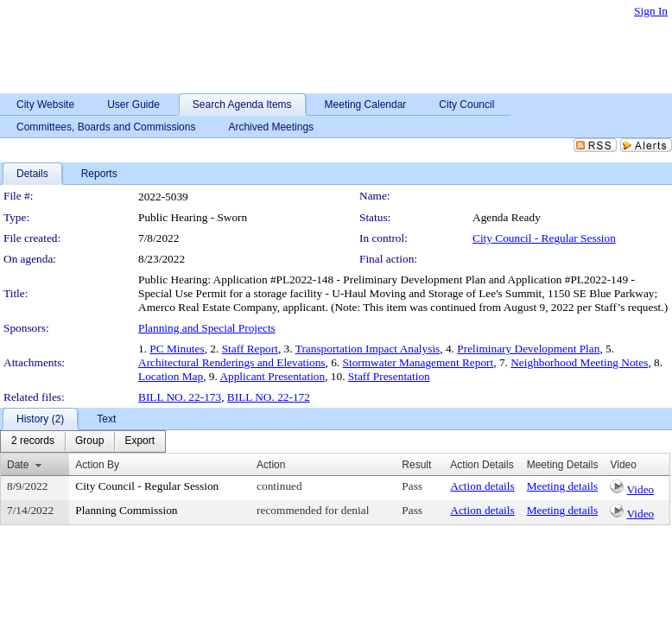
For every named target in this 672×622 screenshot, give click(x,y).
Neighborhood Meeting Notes (579, 362)
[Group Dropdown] (89, 441)
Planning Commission (126, 510)
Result (416, 465)
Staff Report (250, 349)
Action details (482, 486)
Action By (97, 465)
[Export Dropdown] (139, 441)
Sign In (651, 11)
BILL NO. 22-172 (269, 397)
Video (641, 489)
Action (271, 465)
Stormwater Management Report (418, 362)
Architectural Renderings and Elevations (232, 362)
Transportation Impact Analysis (368, 349)
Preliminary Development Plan (528, 349)
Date (18, 465)
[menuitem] (33, 441)
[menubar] (83, 441)
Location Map (171, 376)
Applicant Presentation (272, 376)
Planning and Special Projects (207, 328)
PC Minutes (177, 349)
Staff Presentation (389, 376)
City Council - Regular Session (544, 238)
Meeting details (563, 486)
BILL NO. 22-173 (180, 397)
